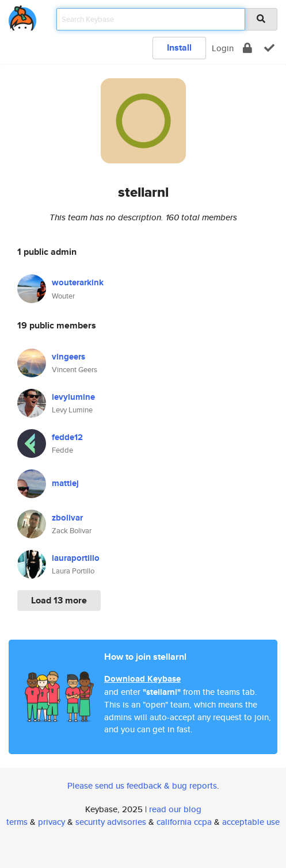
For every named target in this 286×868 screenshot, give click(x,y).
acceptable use (251, 822)
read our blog (175, 809)
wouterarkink (78, 282)
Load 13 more (59, 600)
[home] (22, 16)
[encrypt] (247, 48)
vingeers (68, 357)
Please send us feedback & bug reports (142, 785)
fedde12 (67, 437)
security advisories (111, 822)
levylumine (73, 397)
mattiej (65, 483)
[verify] (269, 48)
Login (223, 48)
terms (17, 822)
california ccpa (184, 822)
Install (179, 47)
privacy (52, 822)
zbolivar (67, 518)
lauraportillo (76, 558)
